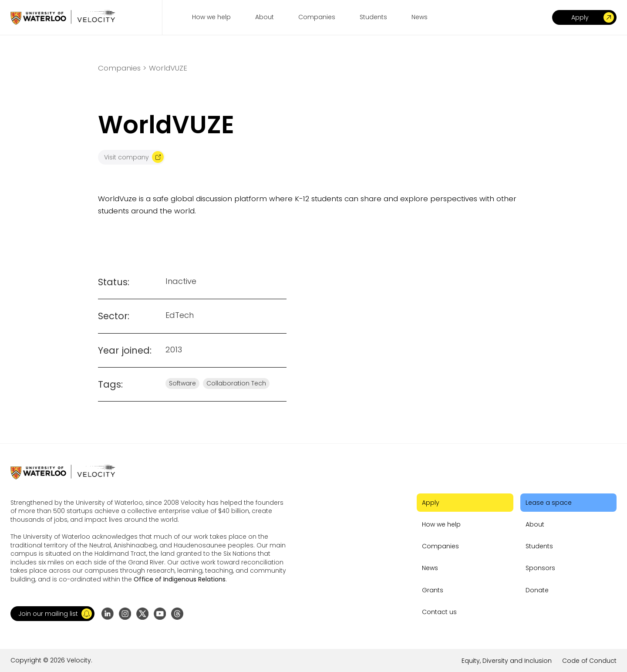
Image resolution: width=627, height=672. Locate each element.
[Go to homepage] (63, 17)
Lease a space (549, 503)
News (430, 568)
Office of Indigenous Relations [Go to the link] (180, 579)
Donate (537, 590)
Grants (433, 590)
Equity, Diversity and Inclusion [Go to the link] (507, 661)
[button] (52, 614)
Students (539, 546)
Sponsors (540, 568)
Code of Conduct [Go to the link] (589, 661)
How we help (441, 524)
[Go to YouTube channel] (160, 614)
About (535, 524)
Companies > (122, 68)
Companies (440, 546)
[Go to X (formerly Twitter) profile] (142, 614)
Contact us (439, 612)
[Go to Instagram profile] (125, 614)
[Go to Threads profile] (177, 614)
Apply (431, 503)
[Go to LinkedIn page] (108, 614)
